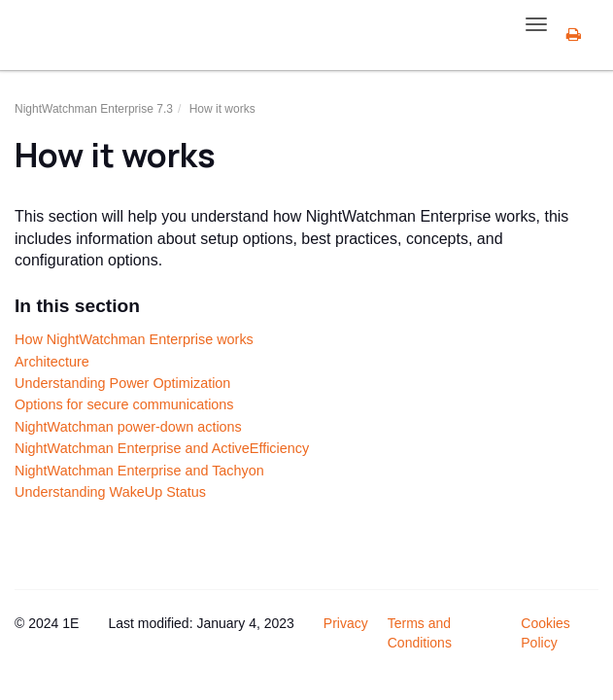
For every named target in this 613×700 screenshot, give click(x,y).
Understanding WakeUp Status (110, 492)
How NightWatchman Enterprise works (134, 339)
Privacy (346, 623)
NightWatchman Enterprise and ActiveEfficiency (162, 448)
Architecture (52, 362)
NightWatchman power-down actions (128, 427)
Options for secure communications (124, 404)
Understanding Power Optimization (122, 383)
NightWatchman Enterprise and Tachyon (139, 471)
